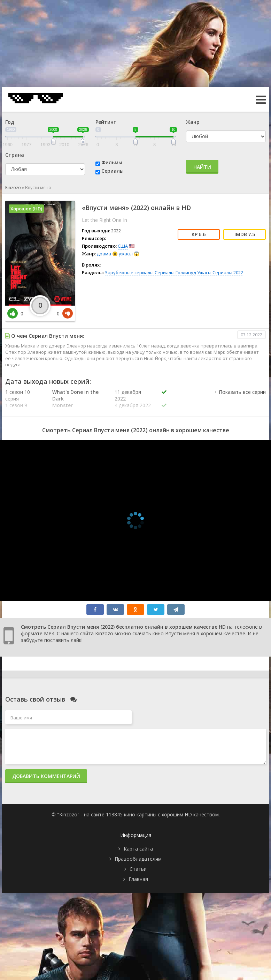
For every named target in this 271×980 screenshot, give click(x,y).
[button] (240, 399)
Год (10, 122)
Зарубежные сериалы (129, 272)
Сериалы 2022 (228, 272)
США (123, 246)
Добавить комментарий (46, 776)
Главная (138, 879)
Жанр (193, 122)
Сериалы (113, 171)
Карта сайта (138, 849)
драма (104, 254)
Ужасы (204, 272)
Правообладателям (138, 859)
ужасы (126, 254)
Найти (202, 167)
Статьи (138, 869)
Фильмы (112, 162)
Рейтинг (106, 122)
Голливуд (186, 272)
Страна (15, 155)
